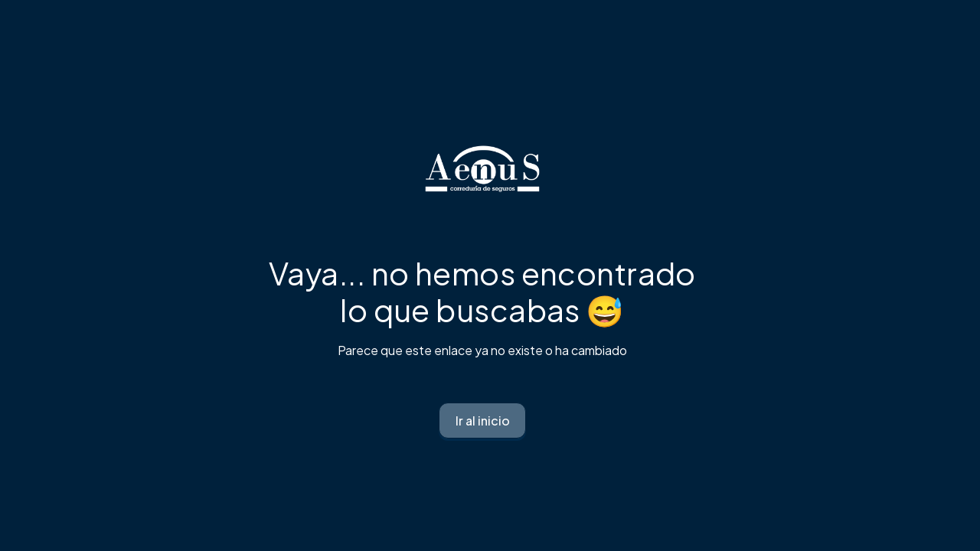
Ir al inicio (483, 421)
